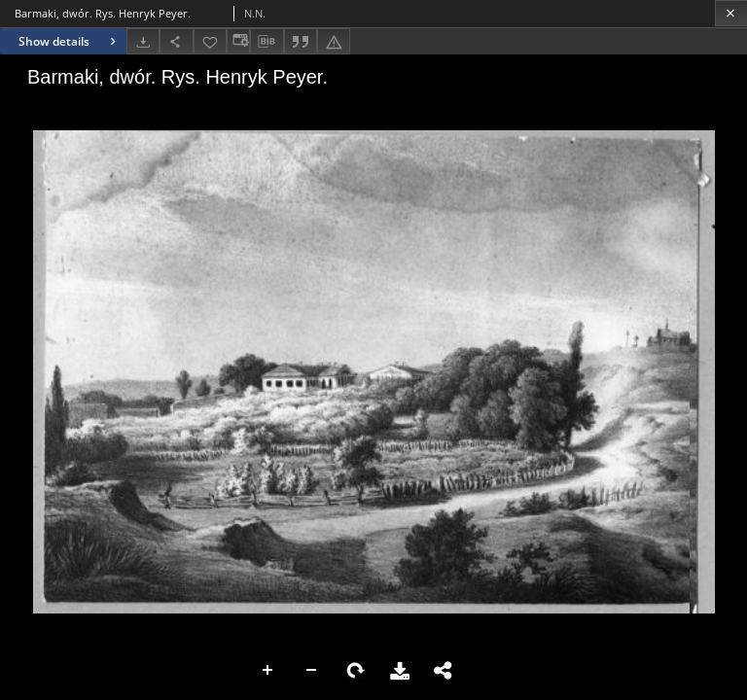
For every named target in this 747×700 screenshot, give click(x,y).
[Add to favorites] (210, 41)
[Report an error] (334, 41)
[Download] (143, 41)
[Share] (176, 41)
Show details (70, 41)
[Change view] (238, 41)
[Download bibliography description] (267, 42)
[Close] (731, 13)
